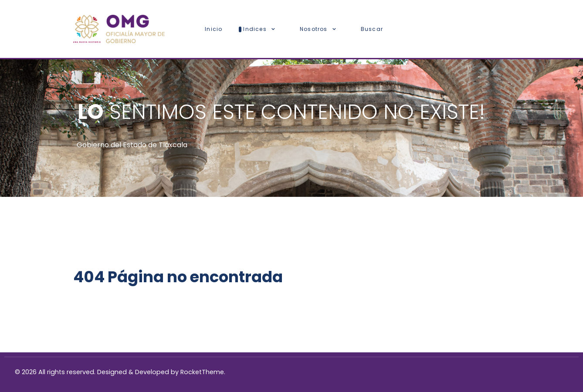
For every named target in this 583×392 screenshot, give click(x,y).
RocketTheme (202, 372)
